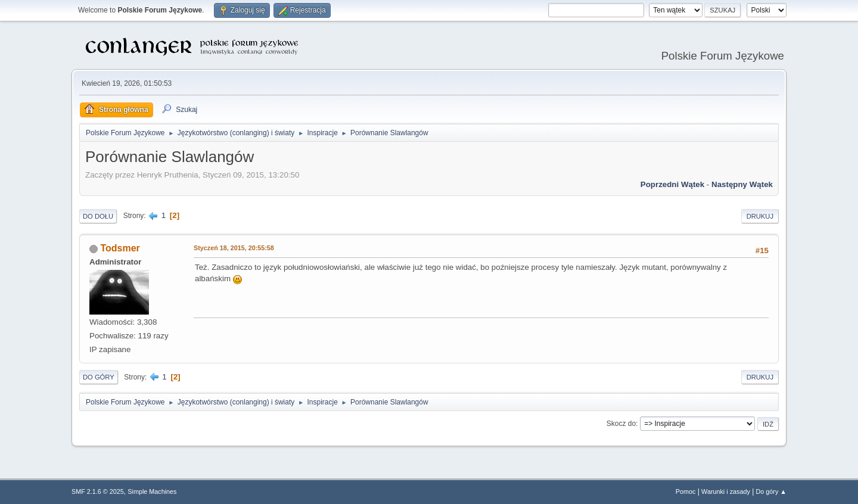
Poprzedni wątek (672, 184)
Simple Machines (152, 491)
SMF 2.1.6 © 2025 (98, 491)
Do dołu (98, 216)
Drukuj (760, 216)
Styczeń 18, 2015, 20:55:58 (234, 248)
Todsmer (120, 248)
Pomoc (686, 491)
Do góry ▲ (771, 491)
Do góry (99, 377)
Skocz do (621, 424)
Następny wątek (742, 184)
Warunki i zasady (726, 491)
